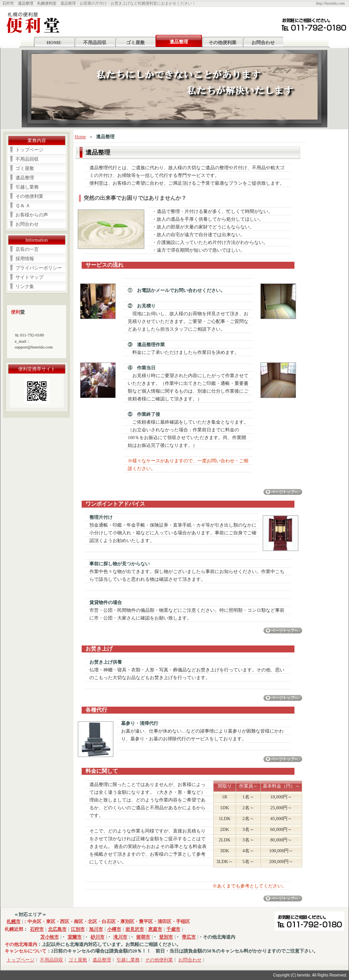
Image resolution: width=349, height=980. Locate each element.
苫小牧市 (50, 937)
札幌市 (14, 922)
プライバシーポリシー (39, 268)
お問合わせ (263, 43)
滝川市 (120, 937)
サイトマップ (29, 277)
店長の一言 (27, 249)
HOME (54, 43)
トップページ (29, 150)
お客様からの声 (32, 215)
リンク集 (25, 287)
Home (80, 137)
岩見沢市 (135, 929)
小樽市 (114, 929)
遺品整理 (25, 178)
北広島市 (57, 929)
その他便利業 (222, 43)
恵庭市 (155, 929)
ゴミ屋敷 (135, 43)
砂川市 (98, 937)
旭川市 (96, 929)
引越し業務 (27, 187)
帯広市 (189, 937)
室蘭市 (75, 937)
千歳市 (173, 929)
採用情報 (25, 259)
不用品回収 (95, 43)
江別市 (78, 929)
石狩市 (37, 929)
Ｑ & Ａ (23, 206)
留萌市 (143, 937)
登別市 (166, 937)
